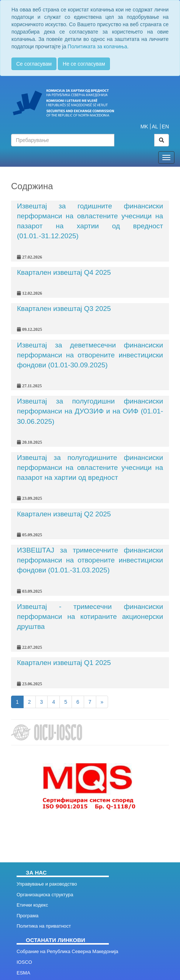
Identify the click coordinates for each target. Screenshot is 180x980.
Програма (27, 916)
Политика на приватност (44, 926)
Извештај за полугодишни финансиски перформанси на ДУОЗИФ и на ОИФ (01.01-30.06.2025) (90, 411)
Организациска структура (45, 895)
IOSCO (24, 962)
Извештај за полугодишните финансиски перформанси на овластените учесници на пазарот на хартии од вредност (90, 468)
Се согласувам (34, 64)
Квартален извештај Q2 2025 (64, 514)
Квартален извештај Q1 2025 (64, 663)
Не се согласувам (84, 64)
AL (155, 127)
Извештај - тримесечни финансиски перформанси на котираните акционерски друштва (90, 617)
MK (144, 127)
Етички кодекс (32, 905)
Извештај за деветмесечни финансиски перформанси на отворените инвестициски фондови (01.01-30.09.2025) (90, 355)
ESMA (23, 973)
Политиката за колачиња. (98, 46)
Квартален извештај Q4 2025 (64, 272)
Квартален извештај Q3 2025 (64, 309)
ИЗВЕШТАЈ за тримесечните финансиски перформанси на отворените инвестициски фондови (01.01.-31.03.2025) (90, 560)
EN (165, 127)
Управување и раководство (47, 884)
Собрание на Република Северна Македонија (67, 951)
